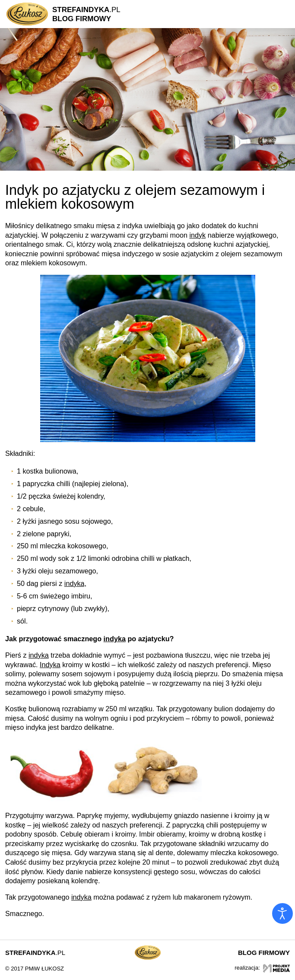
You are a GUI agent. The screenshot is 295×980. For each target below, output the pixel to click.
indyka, (75, 583)
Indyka (50, 665)
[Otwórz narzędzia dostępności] (282, 913)
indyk (197, 235)
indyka (115, 639)
